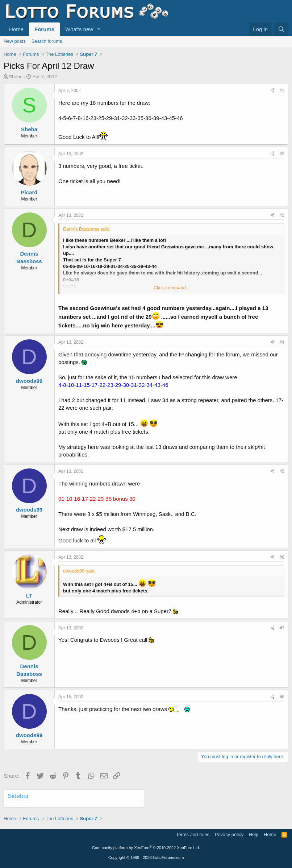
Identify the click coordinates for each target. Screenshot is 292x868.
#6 (282, 557)
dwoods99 (29, 381)
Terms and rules (193, 834)
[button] (99, 29)
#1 (282, 91)
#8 (282, 697)
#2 (282, 154)
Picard (29, 192)
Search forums (47, 41)
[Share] (273, 91)
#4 (282, 342)
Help (254, 834)
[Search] (281, 29)
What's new (79, 29)
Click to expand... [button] (172, 288)
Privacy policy (229, 834)
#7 (282, 628)
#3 (282, 215)
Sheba (16, 77)
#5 (282, 471)
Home (16, 29)
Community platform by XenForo (146, 848)
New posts (15, 41)
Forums (44, 29)
